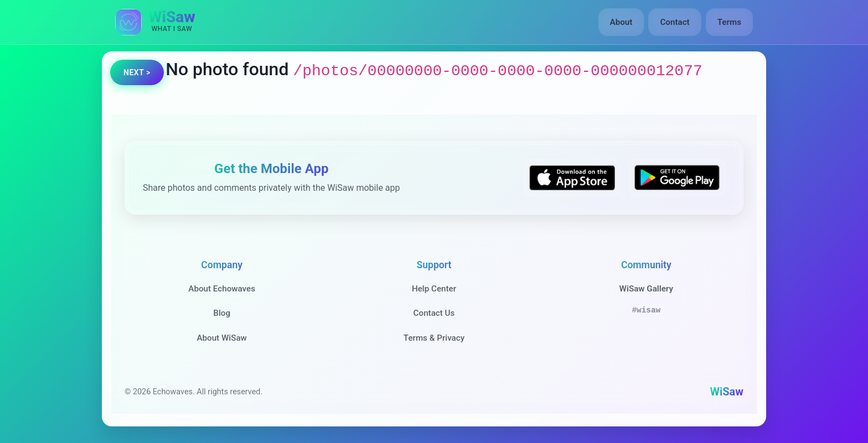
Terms (729, 22)
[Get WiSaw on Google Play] (677, 178)
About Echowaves (222, 289)
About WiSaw (221, 338)
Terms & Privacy (434, 338)
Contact (675, 22)
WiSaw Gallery (646, 289)
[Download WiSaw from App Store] (572, 178)
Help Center (434, 289)
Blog (222, 313)
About (621, 22)
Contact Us (434, 313)
